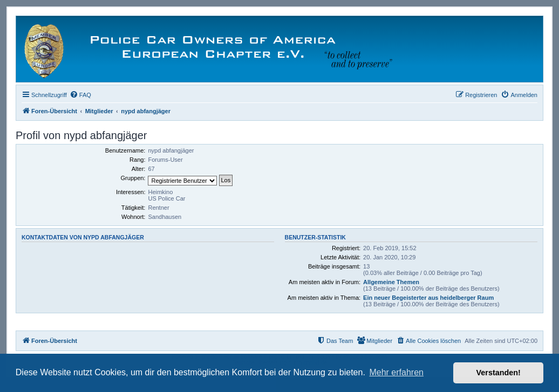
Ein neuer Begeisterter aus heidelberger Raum (428, 298)
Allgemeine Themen (391, 282)
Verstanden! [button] (499, 373)
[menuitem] (80, 95)
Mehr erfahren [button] (396, 372)
